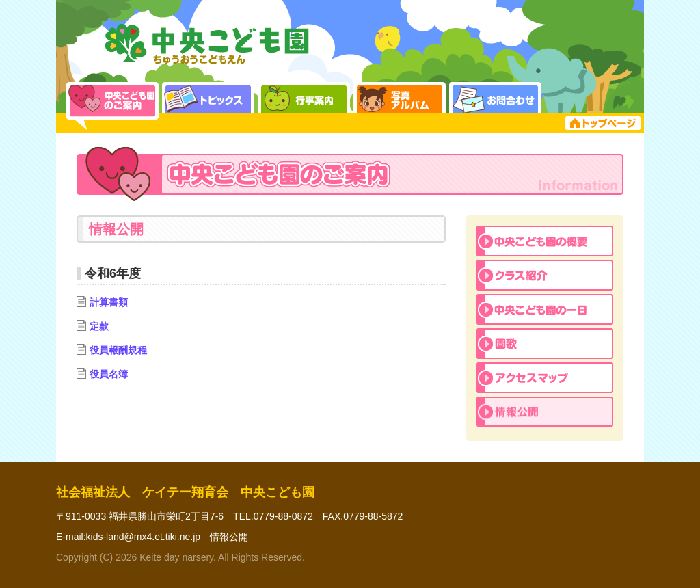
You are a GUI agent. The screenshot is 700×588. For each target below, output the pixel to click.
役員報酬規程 (112, 350)
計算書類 (102, 302)
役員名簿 (102, 374)
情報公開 (229, 537)
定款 (93, 326)
